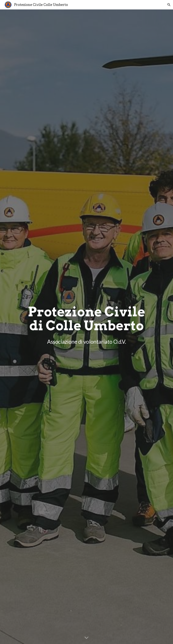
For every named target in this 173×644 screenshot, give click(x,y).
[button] (169, 5)
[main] (87, 324)
